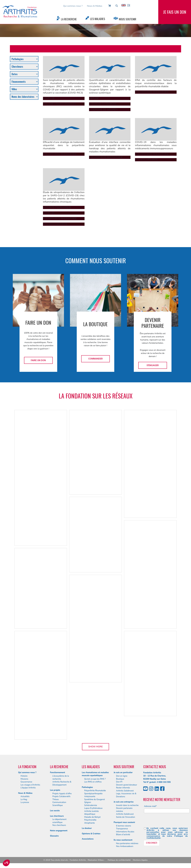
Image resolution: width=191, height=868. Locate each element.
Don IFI (119, 782)
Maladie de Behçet (92, 817)
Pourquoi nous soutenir (124, 822)
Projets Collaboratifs (61, 796)
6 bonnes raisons (124, 826)
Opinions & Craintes (91, 834)
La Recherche (69, 19)
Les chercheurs (57, 816)
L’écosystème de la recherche (61, 777)
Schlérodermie (91, 805)
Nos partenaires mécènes (127, 843)
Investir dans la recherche (127, 805)
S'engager (153, 365)
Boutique (120, 779)
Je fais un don (175, 12)
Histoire (24, 776)
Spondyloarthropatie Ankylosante (93, 795)
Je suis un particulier (123, 773)
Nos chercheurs (59, 825)
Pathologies (87, 787)
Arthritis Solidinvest (125, 791)
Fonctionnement (58, 773)
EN (126, 5)
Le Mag (24, 799)
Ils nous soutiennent (123, 840)
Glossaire (54, 836)
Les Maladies (98, 19)
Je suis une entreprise (124, 802)
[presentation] (167, 821)
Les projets (55, 790)
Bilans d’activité (123, 835)
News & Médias (95, 6)
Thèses (56, 799)
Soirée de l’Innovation (126, 817)
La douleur (87, 828)
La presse (25, 802)
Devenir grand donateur (127, 785)
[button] (6, 863)
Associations (88, 839)
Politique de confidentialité (119, 860)
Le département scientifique (59, 821)
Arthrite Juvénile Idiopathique (91, 813)
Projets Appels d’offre (62, 794)
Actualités (25, 796)
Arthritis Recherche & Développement (62, 783)
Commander (95, 359)
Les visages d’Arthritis (30, 785)
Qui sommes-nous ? (73, 6)
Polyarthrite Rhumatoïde (95, 791)
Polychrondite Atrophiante (90, 821)
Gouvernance (26, 782)
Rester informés (123, 788)
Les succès (55, 811)
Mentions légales (140, 860)
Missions (24, 779)
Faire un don (38, 360)
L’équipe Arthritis (28, 788)
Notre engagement (59, 831)
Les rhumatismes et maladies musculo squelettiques (95, 774)
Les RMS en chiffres (93, 782)
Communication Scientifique (59, 804)
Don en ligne (122, 776)
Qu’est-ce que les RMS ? (95, 779)
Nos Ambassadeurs (125, 846)
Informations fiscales (125, 832)
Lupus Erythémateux (93, 808)
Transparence (122, 829)
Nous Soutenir (128, 19)
